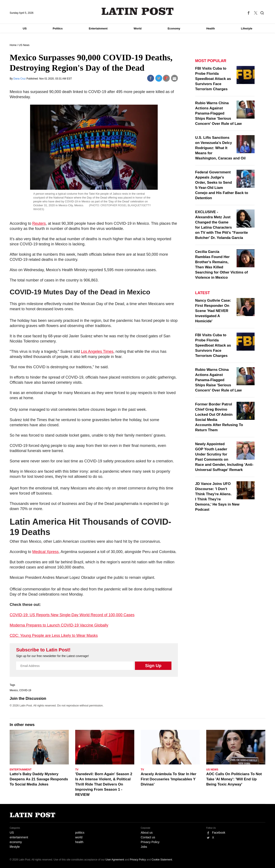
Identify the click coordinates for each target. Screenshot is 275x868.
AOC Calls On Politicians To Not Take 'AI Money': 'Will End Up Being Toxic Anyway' (234, 779)
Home (13, 45)
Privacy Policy (150, 842)
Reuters (39, 223)
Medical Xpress (45, 552)
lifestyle (15, 847)
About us (147, 833)
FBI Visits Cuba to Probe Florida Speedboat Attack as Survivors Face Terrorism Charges (213, 79)
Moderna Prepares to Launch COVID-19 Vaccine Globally (59, 625)
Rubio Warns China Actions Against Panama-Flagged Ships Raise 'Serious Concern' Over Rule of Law (218, 113)
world (79, 837)
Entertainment (98, 28)
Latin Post (138, 11)
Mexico (14, 690)
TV (77, 770)
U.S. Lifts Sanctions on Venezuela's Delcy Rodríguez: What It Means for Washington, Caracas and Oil (220, 148)
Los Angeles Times (97, 351)
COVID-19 (25, 690)
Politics (58, 28)
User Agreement (115, 860)
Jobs (144, 847)
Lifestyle (247, 28)
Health (211, 28)
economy (16, 842)
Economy (174, 28)
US (25, 28)
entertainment (19, 837)
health (79, 842)
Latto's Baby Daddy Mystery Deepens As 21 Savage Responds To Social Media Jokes (39, 779)
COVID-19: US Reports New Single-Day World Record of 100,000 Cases (72, 615)
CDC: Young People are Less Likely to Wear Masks (54, 636)
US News (24, 45)
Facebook (219, 833)
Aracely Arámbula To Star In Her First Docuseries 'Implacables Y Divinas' (169, 779)
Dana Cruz (20, 79)
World (138, 28)
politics (80, 833)
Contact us (148, 837)
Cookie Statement (162, 860)
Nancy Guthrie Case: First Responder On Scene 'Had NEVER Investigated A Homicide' (213, 311)
